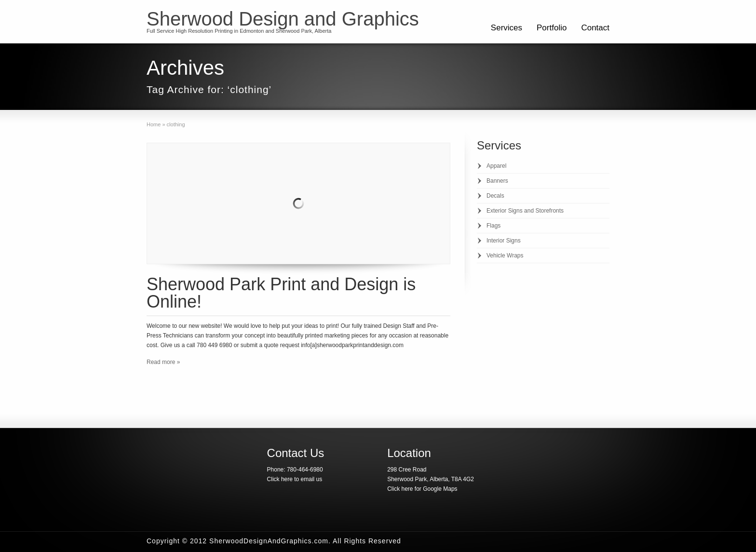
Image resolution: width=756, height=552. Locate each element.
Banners (497, 181)
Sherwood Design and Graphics (283, 19)
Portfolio (552, 28)
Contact (595, 28)
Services (506, 28)
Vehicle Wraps (505, 256)
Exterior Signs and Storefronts (525, 211)
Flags (493, 226)
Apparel (496, 166)
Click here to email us (295, 479)
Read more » (163, 362)
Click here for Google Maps (422, 489)
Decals (495, 196)
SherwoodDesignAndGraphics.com (269, 541)
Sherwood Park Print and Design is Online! (281, 293)
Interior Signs (504, 241)
